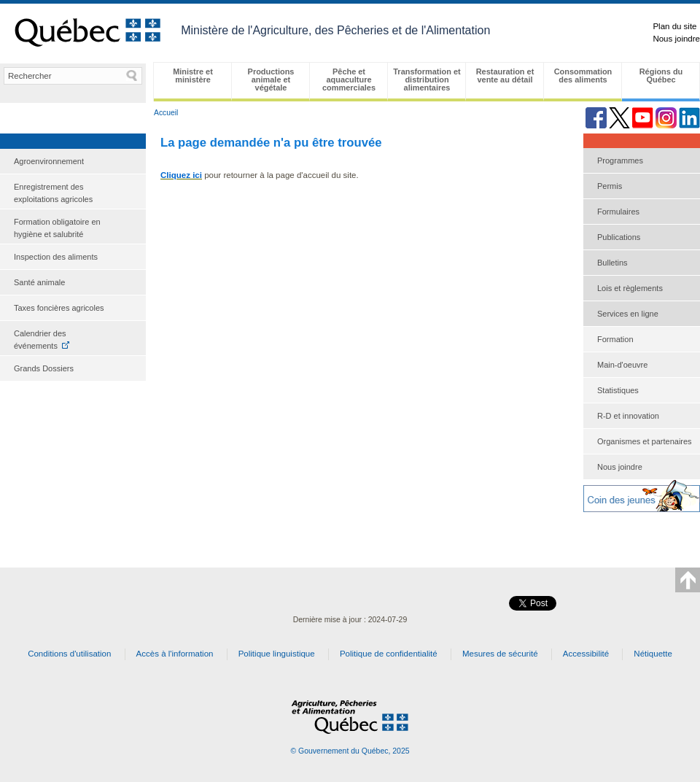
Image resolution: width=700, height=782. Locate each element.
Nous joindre (676, 39)
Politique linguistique (277, 654)
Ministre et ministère (193, 76)
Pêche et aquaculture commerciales (349, 80)
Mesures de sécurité (500, 654)
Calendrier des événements (40, 339)
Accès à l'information (175, 654)
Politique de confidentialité (389, 654)
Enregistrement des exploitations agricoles (53, 193)
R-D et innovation (628, 416)
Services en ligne (628, 314)
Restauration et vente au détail (505, 76)
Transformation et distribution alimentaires (427, 80)
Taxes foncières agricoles (59, 308)
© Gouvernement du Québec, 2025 (350, 751)
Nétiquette (653, 654)
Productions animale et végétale (271, 80)
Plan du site (674, 26)
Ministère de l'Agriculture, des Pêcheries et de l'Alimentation (335, 30)
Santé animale (39, 282)
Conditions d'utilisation (69, 654)
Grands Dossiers (44, 368)
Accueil (166, 113)
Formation (615, 339)
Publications (619, 237)
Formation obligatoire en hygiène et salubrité (57, 228)
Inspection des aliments (56, 257)
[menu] (73, 265)
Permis (610, 186)
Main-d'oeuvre (622, 365)
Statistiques (618, 390)
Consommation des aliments (583, 76)
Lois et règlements (630, 288)
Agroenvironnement (49, 161)
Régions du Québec (661, 76)
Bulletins (612, 263)
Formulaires (618, 212)
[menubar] (427, 82)
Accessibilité (586, 654)
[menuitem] (73, 162)
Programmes (620, 160)
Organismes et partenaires (645, 441)
